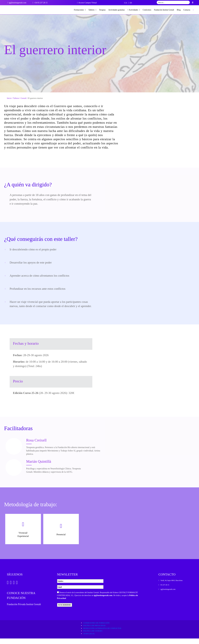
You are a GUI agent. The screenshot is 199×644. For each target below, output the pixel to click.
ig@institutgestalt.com (103, 601)
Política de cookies (93, 636)
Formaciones (80, 10)
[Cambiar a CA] (125, 3)
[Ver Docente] (14, 452)
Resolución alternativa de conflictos (102, 634)
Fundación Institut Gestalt (164, 10)
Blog (179, 10)
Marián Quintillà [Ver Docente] (39, 467)
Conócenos (147, 10)
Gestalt (24, 104)
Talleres (92, 10)
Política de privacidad (94, 631)
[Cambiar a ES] (131, 3)
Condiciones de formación (96, 628)
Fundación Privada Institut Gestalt (24, 610)
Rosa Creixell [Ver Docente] (36, 446)
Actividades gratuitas (117, 10)
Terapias (102, 10)
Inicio (9, 104)
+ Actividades (134, 10)
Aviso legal (89, 639)
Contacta (187, 10)
